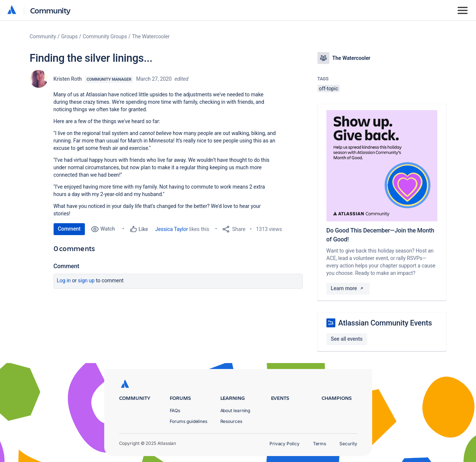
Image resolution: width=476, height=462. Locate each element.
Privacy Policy (285, 444)
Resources (231, 421)
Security (348, 444)
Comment (69, 229)
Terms (320, 444)
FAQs (175, 410)
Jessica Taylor (172, 229)
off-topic (329, 89)
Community (50, 10)
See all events (347, 339)
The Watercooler (151, 36)
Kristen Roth (68, 79)
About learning (235, 410)
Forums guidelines (189, 421)
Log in (64, 280)
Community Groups (105, 36)
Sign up (86, 280)
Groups (69, 36)
